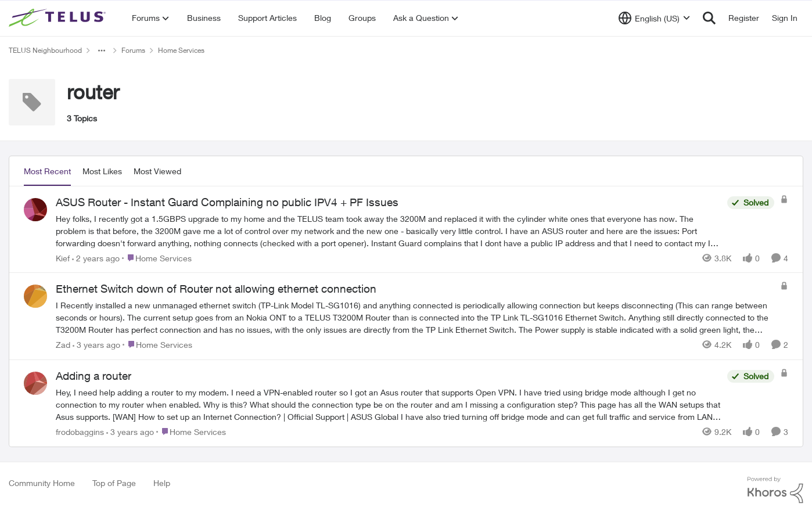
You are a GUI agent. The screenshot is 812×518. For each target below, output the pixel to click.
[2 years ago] (96, 258)
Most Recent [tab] (47, 171)
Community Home (42, 483)
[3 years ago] (96, 345)
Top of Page (114, 483)
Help (162, 483)
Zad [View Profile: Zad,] (63, 345)
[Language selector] (654, 18)
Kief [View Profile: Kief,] (63, 258)
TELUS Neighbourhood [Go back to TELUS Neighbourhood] (45, 50)
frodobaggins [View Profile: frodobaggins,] (80, 432)
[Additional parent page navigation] (102, 51)
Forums (133, 50)
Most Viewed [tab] (157, 171)
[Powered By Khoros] (775, 490)
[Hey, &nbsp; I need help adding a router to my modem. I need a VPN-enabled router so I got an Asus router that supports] (389, 404)
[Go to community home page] (59, 18)
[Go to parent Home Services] (157, 258)
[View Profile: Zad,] (35, 296)
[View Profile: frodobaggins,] (35, 383)
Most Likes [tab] (102, 171)
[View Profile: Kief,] (35, 210)
